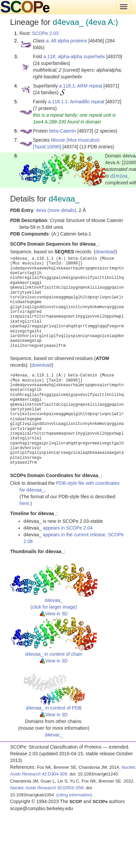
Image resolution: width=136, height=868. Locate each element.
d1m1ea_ (120, 176)
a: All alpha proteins (66, 41)
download (105, 252)
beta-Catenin (62, 131)
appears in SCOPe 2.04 (68, 528)
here (24, 503)
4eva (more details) (56, 210)
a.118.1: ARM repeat (81, 86)
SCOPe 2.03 (45, 33)
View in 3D (54, 614)
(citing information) (74, 795)
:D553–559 (47, 788)
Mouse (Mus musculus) (75, 140)
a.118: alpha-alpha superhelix (74, 57)
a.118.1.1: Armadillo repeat (76, 102)
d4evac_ (54, 735)
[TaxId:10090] (47, 147)
